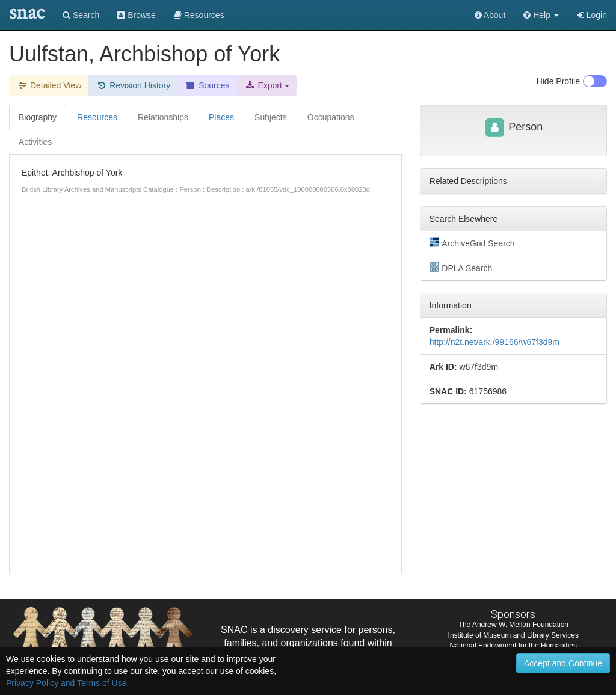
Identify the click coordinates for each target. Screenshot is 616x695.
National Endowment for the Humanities (513, 646)
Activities (35, 142)
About (490, 15)
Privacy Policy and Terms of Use (66, 683)
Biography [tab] (38, 117)
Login (592, 15)
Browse (137, 15)
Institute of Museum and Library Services (513, 635)
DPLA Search (461, 268)
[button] (541, 15)
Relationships (163, 117)
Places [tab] (221, 117)
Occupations (331, 117)
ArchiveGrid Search (472, 243)
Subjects (271, 117)
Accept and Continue (563, 663)
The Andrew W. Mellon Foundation (513, 625)
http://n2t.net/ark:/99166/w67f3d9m (494, 342)
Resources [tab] (97, 117)
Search (81, 15)
